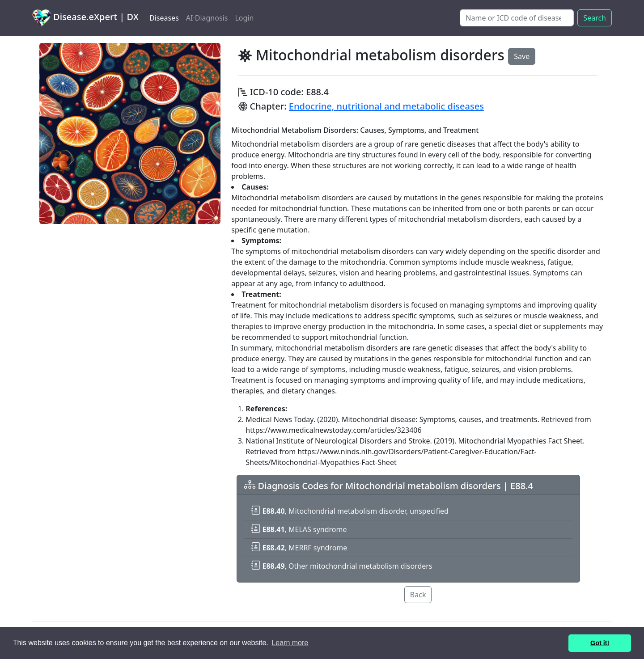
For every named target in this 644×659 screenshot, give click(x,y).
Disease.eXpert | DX (85, 18)
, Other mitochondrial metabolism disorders (342, 566)
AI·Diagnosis (207, 18)
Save (522, 56)
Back (418, 595)
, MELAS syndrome (299, 529)
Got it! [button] (600, 643)
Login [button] (244, 18)
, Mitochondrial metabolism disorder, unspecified (350, 511)
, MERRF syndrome (299, 548)
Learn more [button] (290, 643)
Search (595, 18)
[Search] (517, 18)
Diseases (164, 18)
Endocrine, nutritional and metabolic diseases (386, 106)
